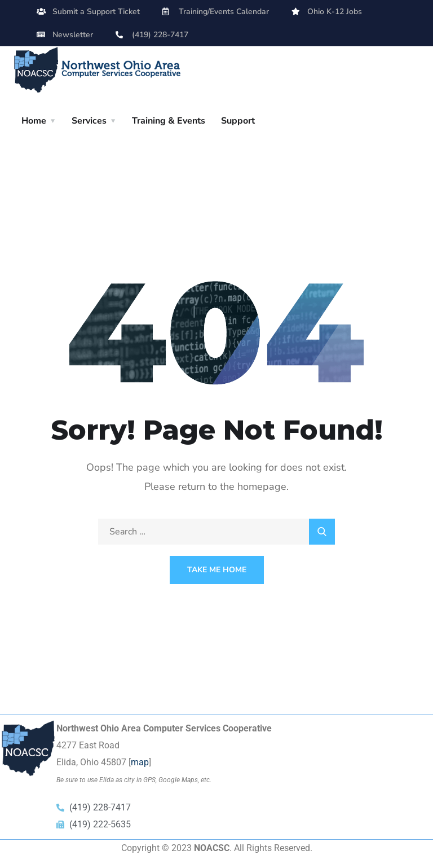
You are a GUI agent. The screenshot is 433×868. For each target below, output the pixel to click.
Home (34, 121)
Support (238, 121)
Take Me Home (217, 570)
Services (89, 121)
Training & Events (169, 121)
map (140, 762)
